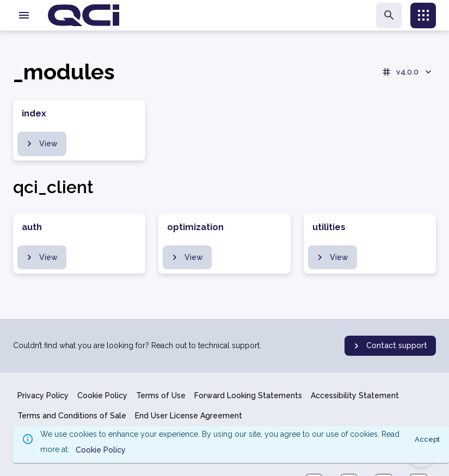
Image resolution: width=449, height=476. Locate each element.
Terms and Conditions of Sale (72, 416)
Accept (427, 439)
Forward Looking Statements (248, 395)
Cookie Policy (102, 395)
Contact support (389, 346)
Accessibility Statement (355, 395)
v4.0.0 (407, 72)
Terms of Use (161, 395)
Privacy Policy (43, 395)
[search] (389, 16)
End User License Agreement (189, 416)
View (41, 144)
